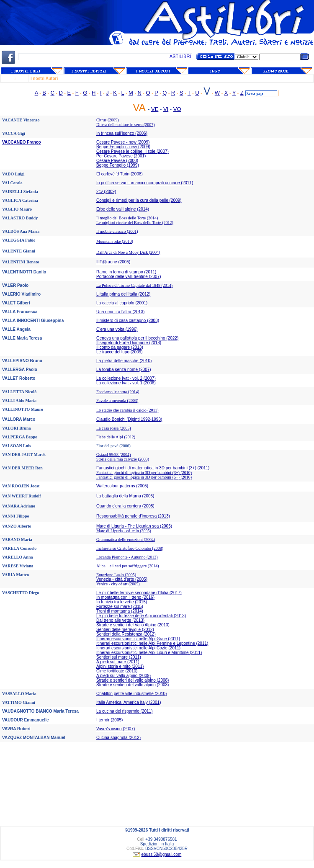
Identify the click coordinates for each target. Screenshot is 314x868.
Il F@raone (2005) (113, 262)
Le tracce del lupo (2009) (120, 352)
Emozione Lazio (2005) (116, 575)
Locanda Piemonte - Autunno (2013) (127, 557)
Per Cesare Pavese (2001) (121, 156)
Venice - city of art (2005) (118, 584)
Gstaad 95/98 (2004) (113, 455)
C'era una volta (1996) (117, 329)
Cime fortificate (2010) (117, 671)
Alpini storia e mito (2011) (120, 666)
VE (155, 109)
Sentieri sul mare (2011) (119, 657)
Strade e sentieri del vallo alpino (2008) (133, 680)
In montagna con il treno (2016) (125, 597)
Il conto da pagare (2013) (120, 347)
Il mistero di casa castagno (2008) (128, 321)
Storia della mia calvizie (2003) (123, 459)
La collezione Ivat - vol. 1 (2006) (126, 383)
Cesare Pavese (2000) (117, 161)
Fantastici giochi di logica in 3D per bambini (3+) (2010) (144, 473)
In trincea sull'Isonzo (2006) (122, 133)
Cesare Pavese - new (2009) (123, 142)
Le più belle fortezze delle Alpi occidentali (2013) (141, 616)
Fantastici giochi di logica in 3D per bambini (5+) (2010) (144, 477)
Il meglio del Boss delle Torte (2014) (127, 218)
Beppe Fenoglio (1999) (118, 165)
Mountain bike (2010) (115, 241)
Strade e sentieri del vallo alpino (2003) (133, 685)
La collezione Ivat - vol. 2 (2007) (126, 378)
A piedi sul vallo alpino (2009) (124, 676)
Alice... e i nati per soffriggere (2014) (127, 566)
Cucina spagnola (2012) (118, 738)
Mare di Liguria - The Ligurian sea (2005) (134, 526)
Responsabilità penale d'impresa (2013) (133, 516)
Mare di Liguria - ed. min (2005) (124, 531)
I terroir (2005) (109, 720)
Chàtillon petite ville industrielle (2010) (131, 694)
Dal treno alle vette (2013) (120, 620)
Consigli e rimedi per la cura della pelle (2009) (139, 200)
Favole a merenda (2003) (117, 401)
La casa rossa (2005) (113, 428)
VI (166, 109)
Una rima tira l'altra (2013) (120, 312)
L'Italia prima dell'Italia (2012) (123, 294)
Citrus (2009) (108, 120)
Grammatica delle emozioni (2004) (126, 540)
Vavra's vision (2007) (116, 729)
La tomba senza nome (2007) (124, 370)
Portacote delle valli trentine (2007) (129, 277)
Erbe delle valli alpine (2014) (123, 209)
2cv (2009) (106, 192)
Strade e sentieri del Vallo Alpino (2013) (133, 625)
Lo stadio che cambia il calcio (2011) (127, 410)
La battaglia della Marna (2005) (125, 496)
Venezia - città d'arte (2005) (122, 579)
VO (177, 109)
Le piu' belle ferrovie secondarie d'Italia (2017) (139, 593)
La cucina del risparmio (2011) (125, 711)
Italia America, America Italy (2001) (129, 702)
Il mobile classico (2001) (117, 231)
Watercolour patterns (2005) (122, 486)
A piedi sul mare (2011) (118, 662)
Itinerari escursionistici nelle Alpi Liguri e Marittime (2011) (149, 653)
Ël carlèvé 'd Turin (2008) (120, 174)
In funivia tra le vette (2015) (122, 602)
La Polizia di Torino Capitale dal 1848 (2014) (134, 285)
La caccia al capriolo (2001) (122, 303)
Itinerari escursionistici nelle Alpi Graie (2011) (138, 639)
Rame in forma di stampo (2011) (126, 272)
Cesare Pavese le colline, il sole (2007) (133, 151)
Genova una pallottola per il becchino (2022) (137, 338)
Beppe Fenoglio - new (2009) (123, 147)
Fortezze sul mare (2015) (120, 607)
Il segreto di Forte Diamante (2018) (129, 343)
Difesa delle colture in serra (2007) (126, 125)
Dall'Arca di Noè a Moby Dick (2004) (128, 252)
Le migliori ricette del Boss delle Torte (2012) (135, 223)
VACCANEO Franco (22, 142)
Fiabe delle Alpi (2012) (116, 437)
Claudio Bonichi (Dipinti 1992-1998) (129, 419)
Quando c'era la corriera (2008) (125, 506)
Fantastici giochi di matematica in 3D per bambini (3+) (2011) (153, 468)
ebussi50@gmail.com (162, 854)
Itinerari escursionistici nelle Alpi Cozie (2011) (138, 648)
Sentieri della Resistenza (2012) (126, 634)
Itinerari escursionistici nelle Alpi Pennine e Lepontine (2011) (152, 643)
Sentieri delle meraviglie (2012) (125, 630)
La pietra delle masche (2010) (124, 361)
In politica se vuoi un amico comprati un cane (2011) (145, 183)
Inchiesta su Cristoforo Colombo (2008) (130, 548)
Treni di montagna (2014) (120, 611)
